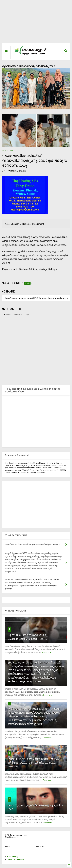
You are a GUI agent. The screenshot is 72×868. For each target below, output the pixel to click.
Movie (11, 150)
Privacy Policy (13, 857)
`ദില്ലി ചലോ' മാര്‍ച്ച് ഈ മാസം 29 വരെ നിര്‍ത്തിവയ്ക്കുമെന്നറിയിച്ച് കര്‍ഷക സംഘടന (34, 763)
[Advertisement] (36, 23)
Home (4, 150)
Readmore (47, 652)
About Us (40, 847)
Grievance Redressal (15, 859)
